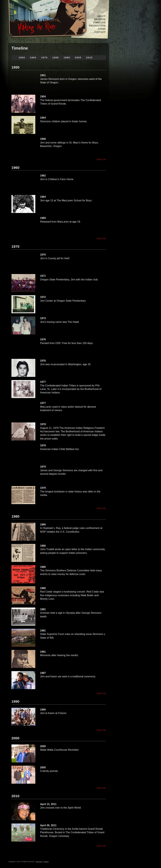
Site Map (39, 862)
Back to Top (101, 159)
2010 (89, 58)
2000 (78, 58)
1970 (44, 58)
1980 (56, 58)
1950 (22, 58)
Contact (46, 862)
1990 (67, 58)
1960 (33, 58)
